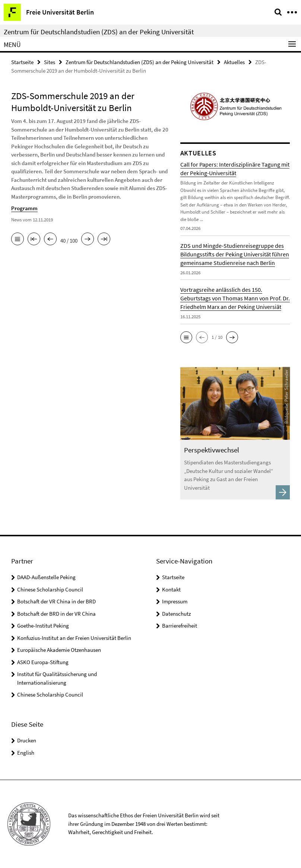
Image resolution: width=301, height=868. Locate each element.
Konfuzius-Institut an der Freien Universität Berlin (74, 638)
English (26, 753)
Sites (50, 62)
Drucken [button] (27, 740)
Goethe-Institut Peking (43, 626)
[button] (186, 337)
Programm (24, 208)
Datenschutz (176, 614)
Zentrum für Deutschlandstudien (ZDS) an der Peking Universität (99, 32)
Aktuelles (234, 62)
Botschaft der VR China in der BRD (56, 601)
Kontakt (171, 589)
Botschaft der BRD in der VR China (56, 614)
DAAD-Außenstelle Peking (46, 577)
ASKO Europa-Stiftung (43, 662)
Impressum (175, 601)
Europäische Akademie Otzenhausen (59, 650)
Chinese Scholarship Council (50, 589)
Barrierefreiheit (180, 626)
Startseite (22, 62)
